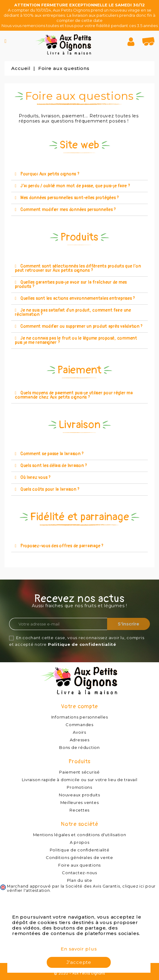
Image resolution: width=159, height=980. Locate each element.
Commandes (79, 725)
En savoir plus (79, 949)
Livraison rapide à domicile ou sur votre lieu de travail (80, 780)
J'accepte (79, 962)
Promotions (79, 787)
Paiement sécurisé (79, 772)
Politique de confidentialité (82, 644)
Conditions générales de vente (79, 857)
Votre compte (79, 706)
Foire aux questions (79, 865)
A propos (80, 842)
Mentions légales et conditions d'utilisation (80, 835)
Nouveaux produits (79, 795)
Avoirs (79, 732)
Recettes (79, 810)
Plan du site (80, 880)
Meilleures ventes (80, 802)
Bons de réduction (79, 747)
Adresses (80, 740)
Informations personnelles (80, 717)
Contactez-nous (79, 873)
